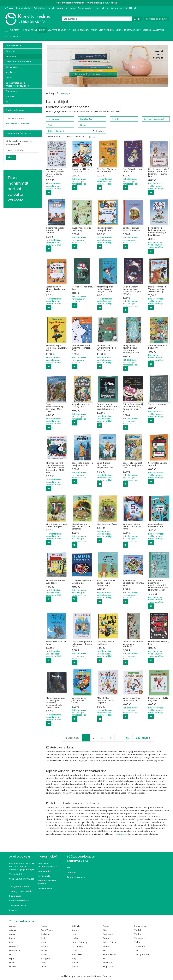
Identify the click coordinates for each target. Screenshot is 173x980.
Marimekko (77, 954)
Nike (105, 930)
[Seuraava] (143, 738)
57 (128, 738)
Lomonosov (78, 946)
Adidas (13, 930)
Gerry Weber (47, 930)
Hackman (45, 934)
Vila (136, 950)
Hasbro (44, 942)
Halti (43, 938)
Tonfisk (138, 930)
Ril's (105, 958)
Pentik (106, 938)
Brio (11, 942)
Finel (12, 963)
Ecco (12, 954)
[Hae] (137, 19)
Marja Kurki (77, 958)
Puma (106, 946)
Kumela (76, 930)
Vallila (137, 942)
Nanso (106, 926)
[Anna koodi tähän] (23, 150)
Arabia (12, 934)
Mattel (75, 963)
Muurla (75, 967)
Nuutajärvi (108, 934)
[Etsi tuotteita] (102, 19)
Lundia (75, 950)
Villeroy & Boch (142, 954)
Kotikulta (76, 926)
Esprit (12, 958)
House (44, 954)
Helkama (45, 946)
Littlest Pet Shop (80, 942)
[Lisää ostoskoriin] (49, 193)
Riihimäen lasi (110, 954)
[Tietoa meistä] (86, 8)
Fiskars (44, 926)
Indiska (44, 967)
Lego (74, 934)
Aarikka (13, 926)
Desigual (13, 946)
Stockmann (140, 926)
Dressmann (15, 950)
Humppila (45, 958)
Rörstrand (108, 963)
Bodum (13, 938)
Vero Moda (140, 946)
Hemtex (44, 950)
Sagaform (108, 967)
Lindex (75, 938)
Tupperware (140, 938)
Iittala (43, 963)
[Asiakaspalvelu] (24, 8)
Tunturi (138, 934)
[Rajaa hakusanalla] (76, 131)
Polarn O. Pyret (110, 942)
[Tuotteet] (13, 30)
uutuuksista (121, 834)
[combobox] (102, 19)
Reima (106, 950)
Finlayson (14, 967)
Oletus (79, 137)
